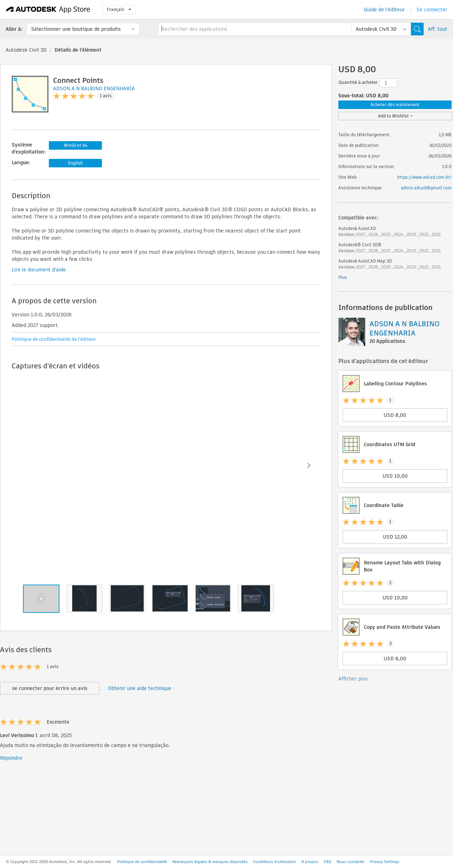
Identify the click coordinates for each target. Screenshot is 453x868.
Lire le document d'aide (39, 270)
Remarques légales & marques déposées (210, 862)
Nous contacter (351, 862)
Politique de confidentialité (142, 862)
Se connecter (432, 10)
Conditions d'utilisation (275, 862)
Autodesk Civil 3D (26, 50)
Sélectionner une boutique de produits (76, 29)
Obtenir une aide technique (140, 688)
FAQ (328, 862)
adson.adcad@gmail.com (426, 188)
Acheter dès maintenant (395, 105)
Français (119, 9)
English (75, 163)
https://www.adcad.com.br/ (424, 177)
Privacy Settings (385, 862)
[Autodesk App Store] (48, 10)
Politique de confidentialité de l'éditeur (54, 339)
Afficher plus (353, 679)
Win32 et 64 (76, 145)
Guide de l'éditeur (384, 10)
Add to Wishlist (395, 116)
